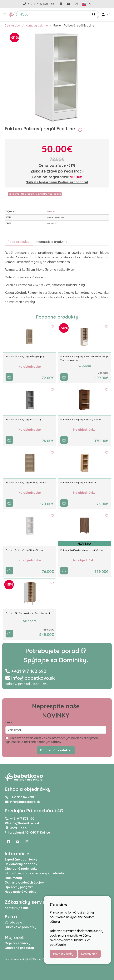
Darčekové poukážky (20, 927)
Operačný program (19, 887)
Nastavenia (89, 954)
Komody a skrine (37, 26)
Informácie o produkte (52, 242)
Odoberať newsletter (56, 750)
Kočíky (43, 959)
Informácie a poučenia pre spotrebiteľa (34, 873)
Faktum (51, 211)
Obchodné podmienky (21, 869)
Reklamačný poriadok (21, 864)
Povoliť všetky (63, 954)
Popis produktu (19, 242)
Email (9, 722)
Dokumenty (13, 878)
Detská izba (12, 26)
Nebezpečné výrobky (20, 892)
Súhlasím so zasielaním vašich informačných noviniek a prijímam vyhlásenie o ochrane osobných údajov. (52, 740)
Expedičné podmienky (21, 859)
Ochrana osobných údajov (24, 882)
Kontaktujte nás (17, 908)
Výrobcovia (13, 922)
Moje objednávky (17, 943)
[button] (4, 14)
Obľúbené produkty (19, 948)
